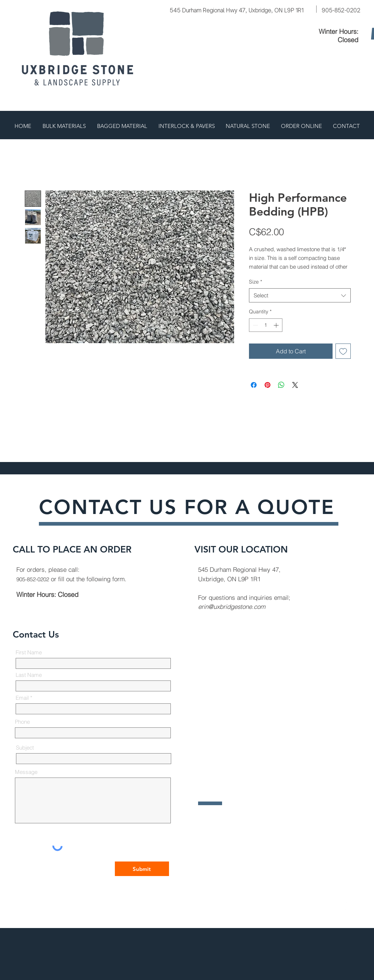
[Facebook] (343, 905)
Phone (22, 722)
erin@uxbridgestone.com (232, 607)
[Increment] (277, 325)
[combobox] (300, 295)
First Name (29, 652)
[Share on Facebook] (254, 385)
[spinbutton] (266, 325)
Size (256, 282)
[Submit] (142, 869)
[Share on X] (295, 385)
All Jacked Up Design (215, 907)
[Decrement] (255, 325)
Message (26, 772)
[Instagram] (358, 905)
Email (22, 698)
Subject (25, 748)
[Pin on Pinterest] (268, 385)
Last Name (29, 675)
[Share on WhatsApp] (281, 385)
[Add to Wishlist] (343, 351)
